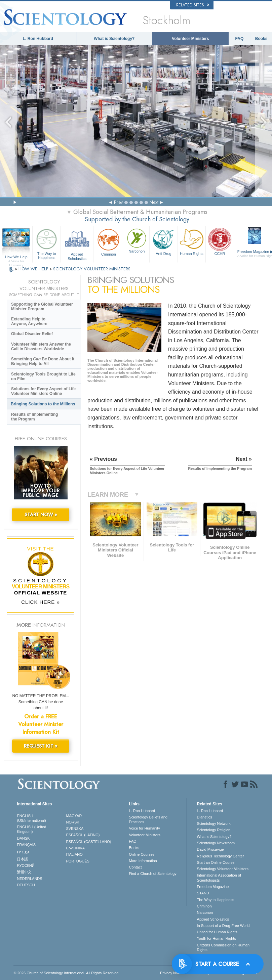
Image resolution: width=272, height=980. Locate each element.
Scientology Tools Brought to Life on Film (43, 376)
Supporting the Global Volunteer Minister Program (42, 307)
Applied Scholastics (77, 243)
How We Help (16, 257)
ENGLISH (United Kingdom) (31, 829)
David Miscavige (210, 849)
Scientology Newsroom (216, 843)
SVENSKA (75, 829)
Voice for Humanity (145, 828)
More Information (143, 861)
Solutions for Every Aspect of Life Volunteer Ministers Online (43, 391)
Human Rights (192, 241)
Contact (135, 867)
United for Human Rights (217, 932)
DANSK (23, 838)
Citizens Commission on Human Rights (223, 947)
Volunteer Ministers (190, 39)
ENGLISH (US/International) (31, 818)
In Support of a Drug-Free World (223, 926)
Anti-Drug (163, 241)
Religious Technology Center (221, 856)
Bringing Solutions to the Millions (43, 404)
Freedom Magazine (213, 887)
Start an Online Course (216, 862)
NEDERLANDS (29, 879)
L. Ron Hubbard (38, 39)
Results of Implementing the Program (34, 417)
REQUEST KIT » (41, 746)
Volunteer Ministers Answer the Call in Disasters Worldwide (41, 347)
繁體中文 (24, 872)
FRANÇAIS (26, 845)
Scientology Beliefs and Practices (148, 819)
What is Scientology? (114, 39)
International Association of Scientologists (219, 878)
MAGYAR (74, 816)
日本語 (22, 859)
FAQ (240, 39)
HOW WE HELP (34, 269)
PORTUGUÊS (77, 861)
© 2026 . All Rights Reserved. (66, 973)
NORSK (72, 822)
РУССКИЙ (26, 865)
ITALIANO (74, 854)
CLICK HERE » (41, 602)
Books (261, 39)
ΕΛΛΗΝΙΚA (75, 848)
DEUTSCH (26, 885)
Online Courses (142, 854)
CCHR (220, 241)
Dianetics (205, 817)
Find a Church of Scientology (153, 874)
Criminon (108, 242)
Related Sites (193, 5)
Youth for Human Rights (217, 938)
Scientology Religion (214, 830)
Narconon (137, 240)
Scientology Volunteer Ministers (223, 869)
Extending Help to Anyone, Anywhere (29, 321)
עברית (23, 852)
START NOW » (41, 515)
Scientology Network (214, 823)
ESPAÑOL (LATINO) (83, 835)
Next (154, 202)
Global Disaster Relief (32, 334)
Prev (118, 202)
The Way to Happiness (46, 243)
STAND (203, 893)
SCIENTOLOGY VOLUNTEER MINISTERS (92, 269)
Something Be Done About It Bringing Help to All (43, 361)
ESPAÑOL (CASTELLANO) (88, 842)
